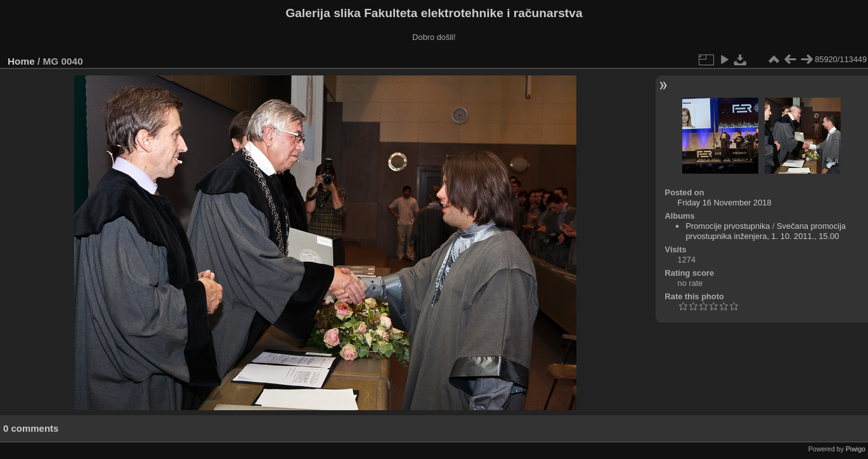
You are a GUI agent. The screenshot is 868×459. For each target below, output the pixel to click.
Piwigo (856, 449)
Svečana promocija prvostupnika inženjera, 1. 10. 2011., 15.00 (766, 231)
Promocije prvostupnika (728, 226)
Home (21, 61)
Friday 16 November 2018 (725, 203)
